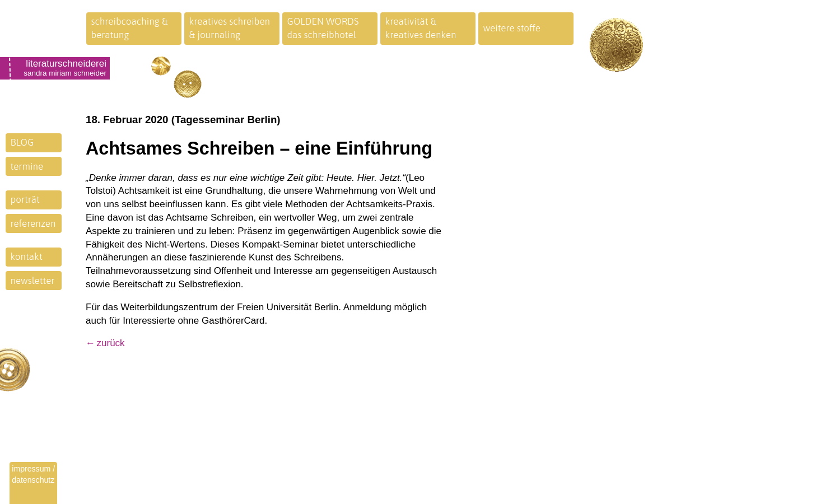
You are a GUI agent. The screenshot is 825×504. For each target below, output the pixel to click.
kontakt (27, 256)
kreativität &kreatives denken (421, 28)
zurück (111, 343)
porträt (25, 199)
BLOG (22, 142)
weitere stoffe (512, 28)
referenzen (33, 223)
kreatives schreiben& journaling (230, 28)
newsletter (33, 281)
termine (27, 166)
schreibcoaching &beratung (130, 28)
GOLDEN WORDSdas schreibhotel (323, 28)
